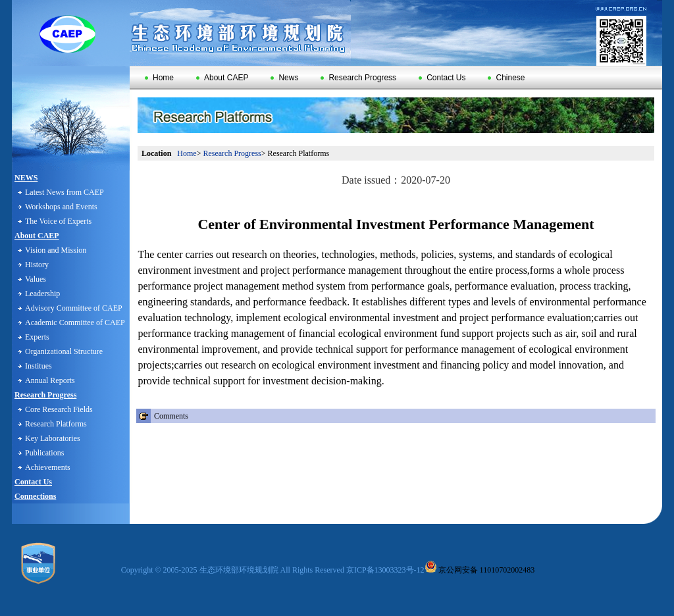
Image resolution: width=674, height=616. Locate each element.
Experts (37, 337)
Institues (39, 366)
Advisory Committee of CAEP (74, 308)
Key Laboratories (53, 438)
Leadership (42, 294)
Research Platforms (56, 424)
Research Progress (358, 78)
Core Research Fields (59, 409)
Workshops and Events (61, 207)
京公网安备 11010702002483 (480, 570)
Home (159, 78)
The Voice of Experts (58, 221)
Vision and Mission (56, 250)
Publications (44, 453)
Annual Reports (50, 380)
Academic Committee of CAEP (75, 322)
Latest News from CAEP (65, 192)
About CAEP (222, 78)
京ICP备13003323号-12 (385, 570)
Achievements (48, 467)
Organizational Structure (64, 351)
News (284, 78)
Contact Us (442, 78)
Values (36, 279)
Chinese (506, 78)
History (37, 265)
